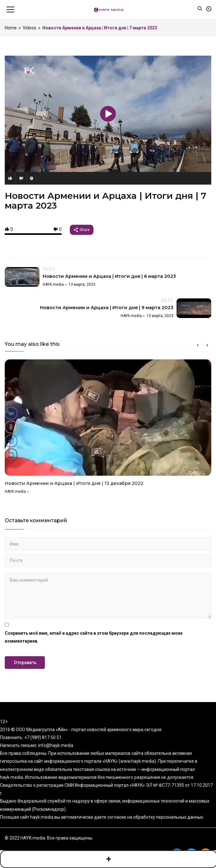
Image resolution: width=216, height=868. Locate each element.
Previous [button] (198, 345)
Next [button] (207, 345)
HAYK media (15, 492)
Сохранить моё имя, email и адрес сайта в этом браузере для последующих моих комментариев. (94, 637)
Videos (30, 28)
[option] (108, 429)
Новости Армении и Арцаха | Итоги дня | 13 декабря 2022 (74, 483)
